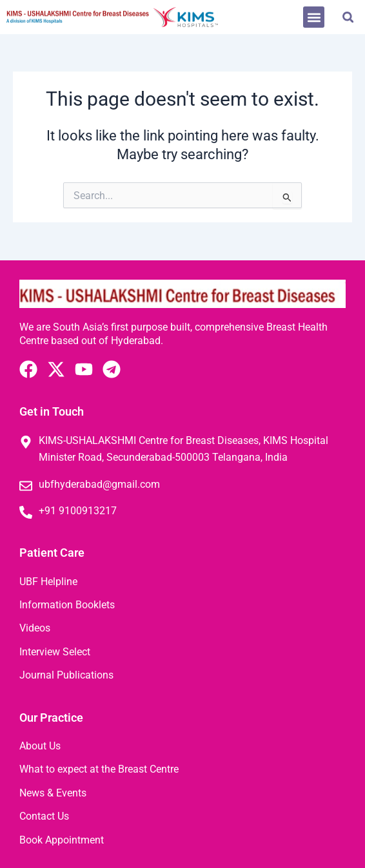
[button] (314, 17)
